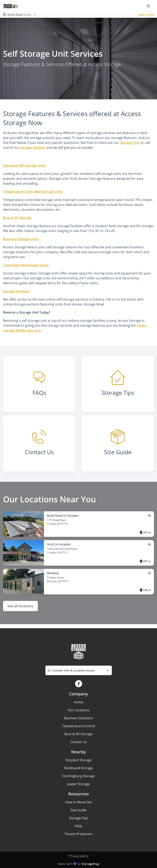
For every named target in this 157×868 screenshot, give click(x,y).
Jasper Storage (78, 784)
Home (78, 702)
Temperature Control (79, 726)
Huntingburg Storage (78, 776)
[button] (79, 684)
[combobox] (79, 670)
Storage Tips (78, 818)
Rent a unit (146, 15)
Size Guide (78, 810)
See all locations (20, 606)
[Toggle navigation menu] (150, 6)
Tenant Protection (79, 834)
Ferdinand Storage (78, 768)
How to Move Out (79, 802)
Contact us (79, 742)
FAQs (78, 826)
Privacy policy (79, 856)
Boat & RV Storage (78, 734)
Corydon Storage (78, 760)
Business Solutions (78, 718)
